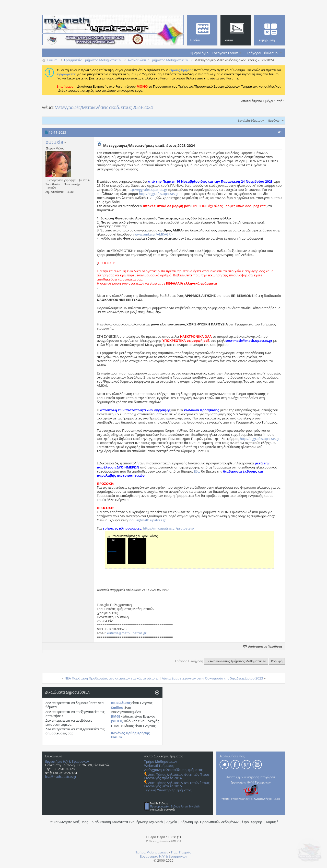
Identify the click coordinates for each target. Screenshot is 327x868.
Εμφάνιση (275, 120)
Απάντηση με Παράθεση (263, 646)
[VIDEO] (117, 721)
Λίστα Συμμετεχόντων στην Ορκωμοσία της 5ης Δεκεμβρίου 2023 (213, 678)
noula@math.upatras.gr (148, 520)
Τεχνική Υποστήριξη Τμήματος (168, 790)
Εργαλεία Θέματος (250, 120)
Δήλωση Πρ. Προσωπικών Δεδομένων (210, 822)
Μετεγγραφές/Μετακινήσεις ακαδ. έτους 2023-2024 (104, 107)
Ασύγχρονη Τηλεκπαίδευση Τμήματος (173, 770)
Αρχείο (172, 822)
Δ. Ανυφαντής (260, 799)
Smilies (117, 708)
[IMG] (116, 716)
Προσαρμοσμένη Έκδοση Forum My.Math (175, 806)
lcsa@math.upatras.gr (61, 777)
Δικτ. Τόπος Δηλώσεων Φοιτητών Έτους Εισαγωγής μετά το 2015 (177, 784)
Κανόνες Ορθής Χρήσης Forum (130, 735)
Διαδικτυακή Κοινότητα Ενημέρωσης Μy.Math (127, 822)
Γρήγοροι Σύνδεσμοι (263, 53)
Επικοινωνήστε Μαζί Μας (68, 822)
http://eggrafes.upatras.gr (147, 190)
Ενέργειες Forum (225, 53)
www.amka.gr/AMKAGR (153, 234)
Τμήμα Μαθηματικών (161, 761)
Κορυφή (277, 661)
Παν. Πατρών (181, 852)
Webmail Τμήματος (159, 766)
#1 (280, 132)
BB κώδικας (121, 703)
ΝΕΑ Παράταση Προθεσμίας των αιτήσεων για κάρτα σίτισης (111, 678)
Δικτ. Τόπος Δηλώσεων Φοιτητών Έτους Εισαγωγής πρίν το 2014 (177, 776)
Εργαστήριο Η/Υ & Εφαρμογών (67, 762)
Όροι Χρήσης (252, 822)
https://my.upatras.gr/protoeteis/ (169, 528)
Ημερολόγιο (199, 53)
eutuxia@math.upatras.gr (127, 633)
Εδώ (197, 471)
